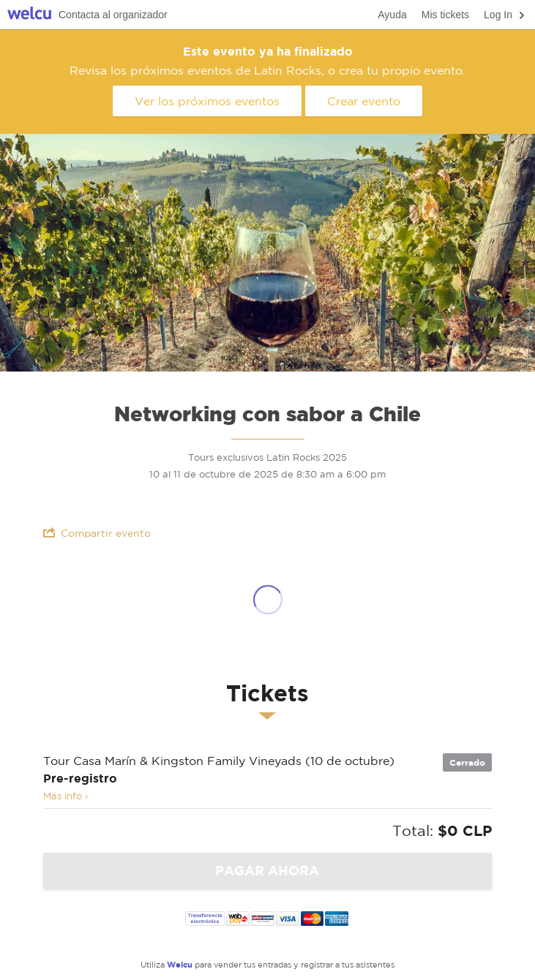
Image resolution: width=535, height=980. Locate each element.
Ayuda (392, 15)
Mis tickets (445, 15)
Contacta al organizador (113, 15)
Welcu (29, 15)
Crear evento (364, 101)
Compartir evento (97, 533)
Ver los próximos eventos (207, 101)
